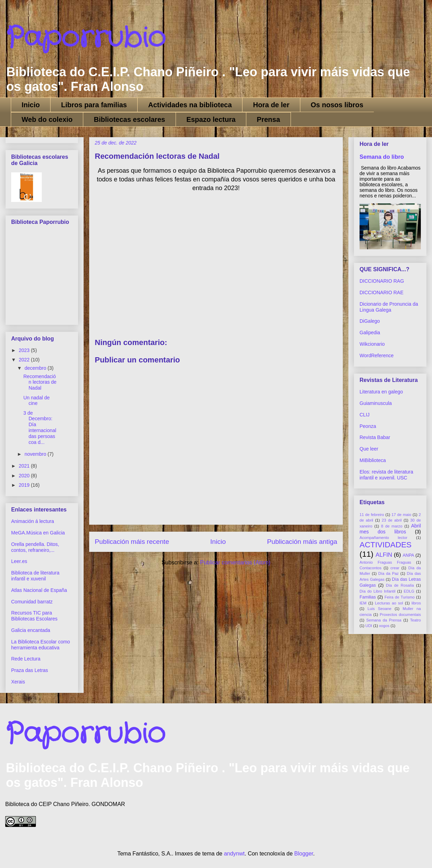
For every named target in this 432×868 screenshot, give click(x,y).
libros (416, 603)
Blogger (304, 854)
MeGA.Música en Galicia (38, 533)
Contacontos (371, 568)
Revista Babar (375, 437)
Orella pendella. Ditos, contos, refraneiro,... (35, 547)
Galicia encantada (31, 630)
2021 (25, 466)
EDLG (409, 591)
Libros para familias (94, 105)
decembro (36, 368)
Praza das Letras (30, 670)
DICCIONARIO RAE (381, 292)
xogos (384, 626)
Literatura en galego (381, 392)
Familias (368, 597)
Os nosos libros (337, 105)
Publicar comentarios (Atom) (235, 562)
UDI (369, 626)
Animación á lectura (33, 521)
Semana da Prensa (384, 620)
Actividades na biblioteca (190, 105)
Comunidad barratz (32, 602)
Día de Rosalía (400, 585)
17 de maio (402, 515)
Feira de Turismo (400, 597)
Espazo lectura (211, 119)
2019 (25, 485)
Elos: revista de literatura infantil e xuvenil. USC (386, 475)
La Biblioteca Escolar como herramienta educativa (41, 645)
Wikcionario (372, 344)
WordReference (377, 355)
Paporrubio (86, 38)
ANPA (408, 555)
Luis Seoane (379, 609)
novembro (36, 454)
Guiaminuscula (376, 403)
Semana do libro (382, 157)
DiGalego (370, 321)
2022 (25, 360)
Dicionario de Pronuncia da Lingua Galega (389, 307)
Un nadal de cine (37, 401)
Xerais (18, 682)
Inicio (31, 105)
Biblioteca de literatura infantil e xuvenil (35, 576)
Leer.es (19, 561)
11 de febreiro (372, 515)
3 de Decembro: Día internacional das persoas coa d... (40, 428)
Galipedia (370, 333)
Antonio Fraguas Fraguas (385, 562)
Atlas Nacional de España (39, 590)
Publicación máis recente (132, 542)
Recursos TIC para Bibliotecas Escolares (34, 616)
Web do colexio (47, 119)
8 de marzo (392, 526)
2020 (25, 476)
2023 (25, 350)
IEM (363, 603)
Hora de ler (271, 105)
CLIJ (365, 415)
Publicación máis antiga (302, 542)
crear (395, 568)
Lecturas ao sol (389, 603)
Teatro (415, 620)
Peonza (368, 426)
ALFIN (384, 555)
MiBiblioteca (373, 460)
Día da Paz (389, 573)
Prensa (268, 119)
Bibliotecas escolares (129, 119)
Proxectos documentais (400, 615)
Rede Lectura (26, 659)
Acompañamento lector (383, 538)
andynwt (234, 854)
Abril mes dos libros (390, 529)
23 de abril (392, 520)
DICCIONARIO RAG (382, 281)
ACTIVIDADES (385, 545)
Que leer (369, 449)
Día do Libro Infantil (377, 591)
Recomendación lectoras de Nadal (40, 382)
